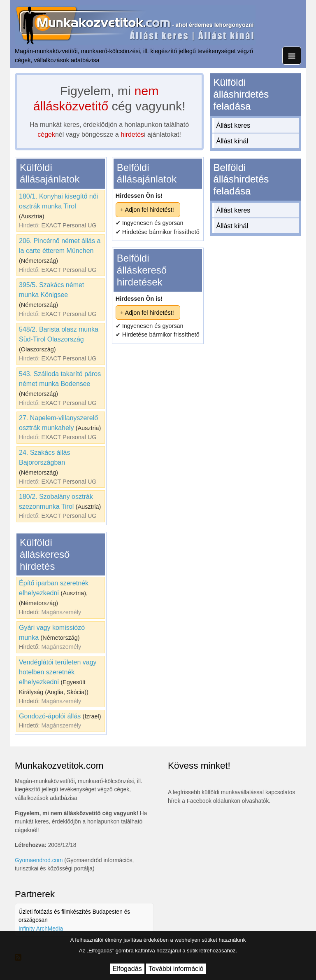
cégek (46, 134)
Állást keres (234, 125)
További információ (176, 969)
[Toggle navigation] (292, 56)
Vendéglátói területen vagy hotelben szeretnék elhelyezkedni (58, 672)
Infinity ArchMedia (41, 929)
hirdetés (132, 134)
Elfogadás (127, 969)
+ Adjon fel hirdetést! (147, 210)
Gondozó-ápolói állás (50, 716)
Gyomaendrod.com (39, 860)
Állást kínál (232, 141)
